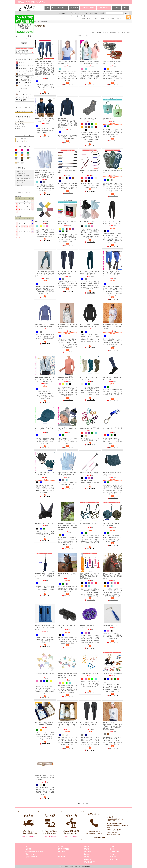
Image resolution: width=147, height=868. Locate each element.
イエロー (18, 155)
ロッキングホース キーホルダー (112, 673)
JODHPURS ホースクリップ (89, 673)
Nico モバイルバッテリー (43, 221)
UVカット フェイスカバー (88, 221)
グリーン (30, 152)
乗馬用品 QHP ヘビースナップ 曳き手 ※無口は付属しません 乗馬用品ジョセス (90, 576)
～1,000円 (18, 120)
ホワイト (18, 160)
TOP (47, 8)
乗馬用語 (87, 857)
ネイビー (18, 152)
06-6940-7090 (99, 837)
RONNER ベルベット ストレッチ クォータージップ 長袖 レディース (67, 327)
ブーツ (112, 849)
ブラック (24, 160)
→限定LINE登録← (104, 8)
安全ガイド (20, 185)
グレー (18, 157)
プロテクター (114, 852)
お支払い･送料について (59, 8)
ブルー (24, 152)
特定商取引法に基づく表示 (23, 176)
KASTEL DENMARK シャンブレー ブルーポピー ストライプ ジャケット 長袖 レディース (45, 379)
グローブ (113, 857)
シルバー (24, 162)
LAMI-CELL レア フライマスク (45, 523)
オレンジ (24, 155)
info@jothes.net (116, 834)
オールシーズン (24, 139)
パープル (30, 150)
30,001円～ (18, 128)
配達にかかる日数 (21, 171)
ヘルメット (113, 846)
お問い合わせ (74, 8)
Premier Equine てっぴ (110, 625)
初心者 (102, 13)
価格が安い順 (122, 32)
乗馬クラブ (61, 857)
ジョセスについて (21, 174)
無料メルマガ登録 (63, 849)
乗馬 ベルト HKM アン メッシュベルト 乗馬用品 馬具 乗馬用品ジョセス (45, 778)
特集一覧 (87, 846)
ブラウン (24, 157)
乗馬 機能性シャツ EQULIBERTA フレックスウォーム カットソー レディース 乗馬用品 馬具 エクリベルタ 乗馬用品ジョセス (67, 123)
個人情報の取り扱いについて (24, 178)
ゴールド (18, 162)
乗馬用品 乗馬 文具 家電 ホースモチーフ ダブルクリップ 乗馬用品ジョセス (67, 676)
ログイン (103, 18)
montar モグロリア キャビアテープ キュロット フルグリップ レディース (45, 274)
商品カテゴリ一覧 (38, 22)
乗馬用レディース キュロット (80, 13)
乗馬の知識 (87, 852)
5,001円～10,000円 (20, 125)
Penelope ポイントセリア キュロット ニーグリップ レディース (112, 274)
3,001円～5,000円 (20, 123)
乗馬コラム (87, 849)
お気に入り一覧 (86, 18)
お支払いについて (31, 857)
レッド (18, 150)
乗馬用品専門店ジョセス (72, 867)
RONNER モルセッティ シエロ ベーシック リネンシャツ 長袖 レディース (112, 327)
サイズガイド (20, 183)
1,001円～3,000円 (20, 122)
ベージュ (30, 155)
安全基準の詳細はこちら (25, 51)
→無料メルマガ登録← (88, 8)
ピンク (24, 150)
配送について (30, 854)
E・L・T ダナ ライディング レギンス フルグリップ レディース (90, 725)
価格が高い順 (113, 32)
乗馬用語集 (87, 859)
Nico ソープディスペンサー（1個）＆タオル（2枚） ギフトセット (67, 725)
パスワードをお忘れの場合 (114, 18)
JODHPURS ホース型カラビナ (90, 428)
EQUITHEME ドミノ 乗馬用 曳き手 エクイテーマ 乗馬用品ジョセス (45, 576)
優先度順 (105, 32)
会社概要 (28, 849)
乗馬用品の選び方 (21, 181)
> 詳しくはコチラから (29, 837)
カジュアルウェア (116, 859)
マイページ (117, 8)
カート (125, 8)
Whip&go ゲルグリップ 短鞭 (89, 473)
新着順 (129, 32)
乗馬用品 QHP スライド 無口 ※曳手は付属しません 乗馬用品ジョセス (112, 576)
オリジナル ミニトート (110, 119)
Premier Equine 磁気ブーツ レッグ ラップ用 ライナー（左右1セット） (45, 627)
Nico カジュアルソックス (88, 119)
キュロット (113, 854)
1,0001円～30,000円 (20, 127)
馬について (87, 854)
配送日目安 (61, 846)
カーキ (30, 157)
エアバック (95, 13)
